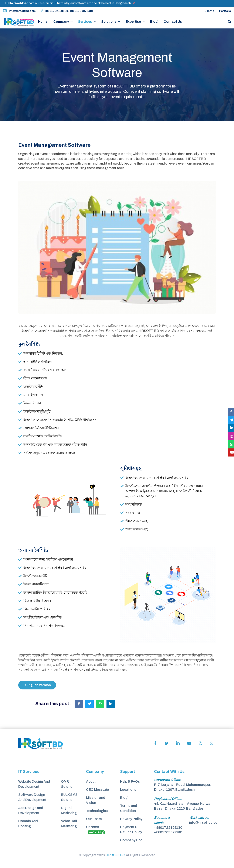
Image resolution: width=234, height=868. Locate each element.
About (91, 781)
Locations (128, 790)
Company (61, 22)
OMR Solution (68, 784)
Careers (95, 830)
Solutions (109, 22)
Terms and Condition (129, 808)
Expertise (133, 22)
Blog (154, 22)
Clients (209, 11)
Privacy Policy (131, 819)
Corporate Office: (167, 780)
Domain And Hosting (28, 824)
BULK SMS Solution (69, 797)
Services (85, 22)
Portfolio (225, 11)
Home (43, 22)
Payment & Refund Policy (131, 829)
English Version (37, 685)
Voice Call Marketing (69, 824)
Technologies (97, 811)
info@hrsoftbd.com (19, 11)
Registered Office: (168, 799)
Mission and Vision (96, 800)
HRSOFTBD (115, 855)
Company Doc (131, 840)
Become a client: (162, 820)
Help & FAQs (130, 781)
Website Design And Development (34, 784)
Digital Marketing (69, 810)
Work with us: (199, 818)
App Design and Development (31, 810)
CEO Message (97, 790)
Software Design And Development (32, 797)
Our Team (94, 819)
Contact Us (173, 22)
